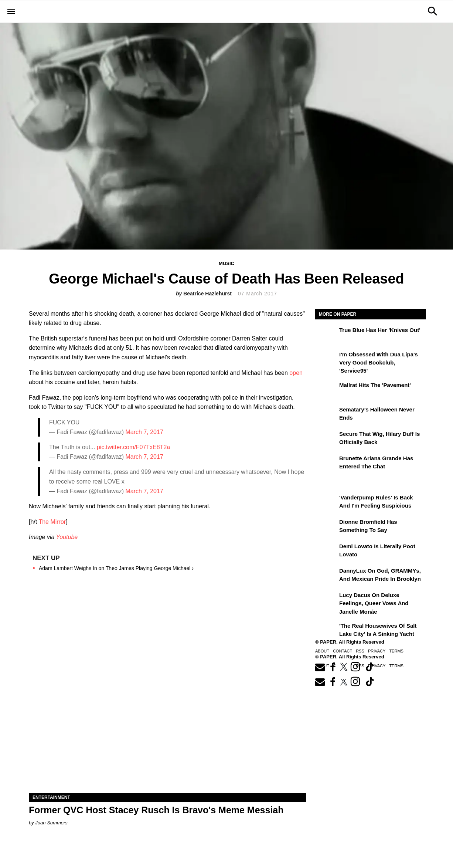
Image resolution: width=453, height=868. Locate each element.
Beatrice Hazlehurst (207, 294)
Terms (396, 651)
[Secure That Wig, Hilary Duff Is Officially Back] (326, 439)
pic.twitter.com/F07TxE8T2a (133, 447)
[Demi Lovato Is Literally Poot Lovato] (326, 552)
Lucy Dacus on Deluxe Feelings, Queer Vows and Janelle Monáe (374, 603)
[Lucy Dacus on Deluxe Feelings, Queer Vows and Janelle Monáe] (326, 600)
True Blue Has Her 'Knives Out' (380, 330)
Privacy (377, 651)
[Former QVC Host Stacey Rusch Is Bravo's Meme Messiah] (167, 724)
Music (226, 263)
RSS (360, 651)
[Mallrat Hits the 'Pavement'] (326, 390)
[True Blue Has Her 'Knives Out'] (326, 335)
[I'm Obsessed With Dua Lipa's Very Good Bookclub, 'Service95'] (326, 360)
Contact (343, 651)
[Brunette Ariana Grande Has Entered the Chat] (326, 464)
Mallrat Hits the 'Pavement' (375, 385)
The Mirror (52, 522)
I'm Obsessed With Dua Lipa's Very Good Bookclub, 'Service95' (379, 363)
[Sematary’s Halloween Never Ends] (326, 415)
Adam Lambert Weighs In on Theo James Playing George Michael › (116, 568)
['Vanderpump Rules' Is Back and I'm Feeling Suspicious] (326, 503)
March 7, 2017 (144, 432)
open (296, 373)
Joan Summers (51, 823)
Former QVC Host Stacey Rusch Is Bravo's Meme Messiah (156, 810)
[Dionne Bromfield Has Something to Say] (326, 527)
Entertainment (51, 797)
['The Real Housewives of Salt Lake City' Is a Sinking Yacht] (326, 631)
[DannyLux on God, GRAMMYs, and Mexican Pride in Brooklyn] (326, 576)
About (322, 651)
